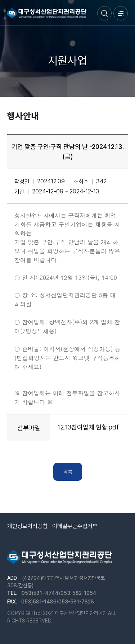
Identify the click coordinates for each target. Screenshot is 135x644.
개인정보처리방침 (27, 526)
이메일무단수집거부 (75, 526)
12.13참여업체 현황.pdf (88, 427)
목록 (68, 472)
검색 (104, 13)
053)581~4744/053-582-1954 (59, 593)
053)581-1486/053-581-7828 (58, 602)
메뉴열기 (121, 13)
